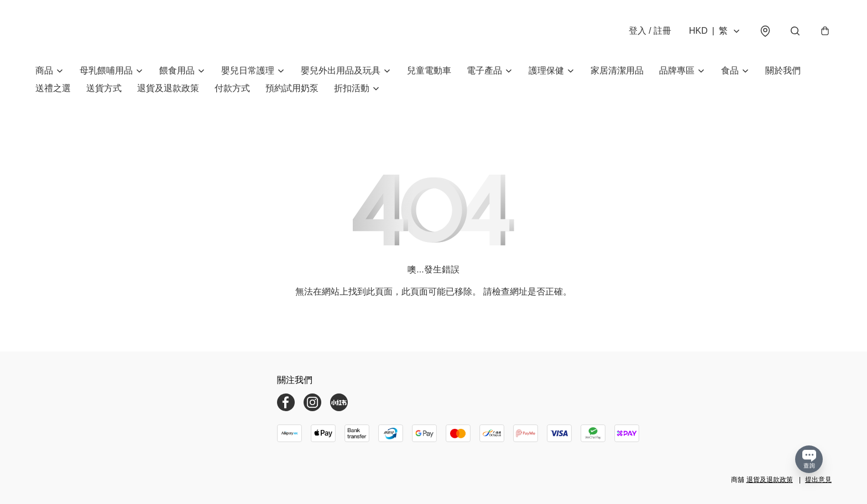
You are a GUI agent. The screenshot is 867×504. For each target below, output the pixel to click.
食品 (730, 70)
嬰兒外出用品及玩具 (341, 70)
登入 (650, 31)
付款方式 (232, 88)
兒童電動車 (429, 70)
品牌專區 (677, 70)
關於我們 (783, 70)
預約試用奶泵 (292, 88)
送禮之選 (53, 88)
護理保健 (546, 70)
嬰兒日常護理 (248, 70)
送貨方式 (104, 88)
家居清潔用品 (617, 70)
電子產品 (484, 70)
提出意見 (818, 480)
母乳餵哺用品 (106, 70)
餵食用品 (177, 70)
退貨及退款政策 (168, 88)
